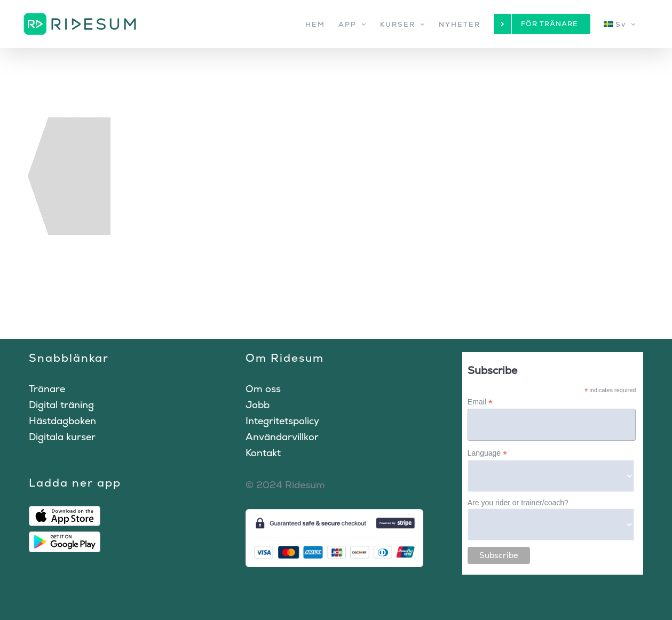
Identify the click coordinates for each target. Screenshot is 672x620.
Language (487, 453)
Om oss (263, 389)
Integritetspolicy (282, 421)
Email (480, 402)
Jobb (258, 405)
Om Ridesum (285, 358)
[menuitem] (620, 24)
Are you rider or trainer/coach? (518, 503)
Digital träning (61, 405)
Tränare (47, 389)
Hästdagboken (62, 421)
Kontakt (263, 453)
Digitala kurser (62, 437)
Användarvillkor (282, 437)
